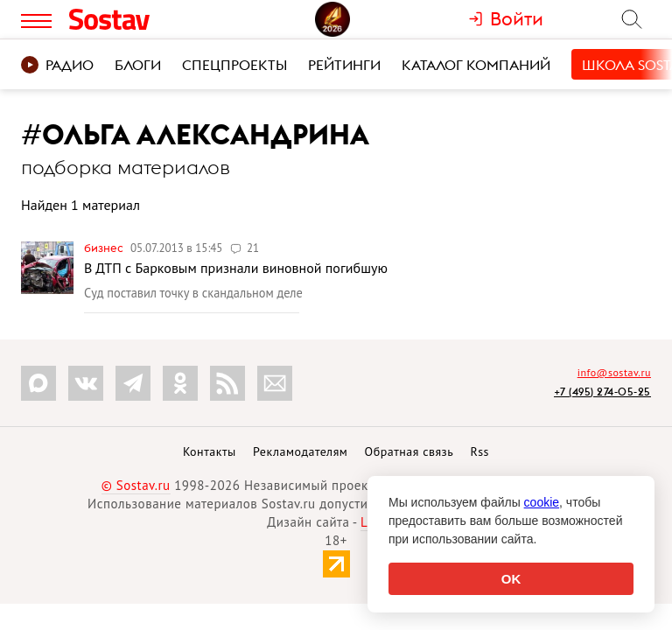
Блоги (138, 65)
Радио (57, 65)
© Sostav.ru (136, 485)
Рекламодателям (300, 451)
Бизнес (105, 248)
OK (511, 579)
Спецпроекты (234, 65)
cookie (542, 502)
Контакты (210, 451)
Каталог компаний (476, 65)
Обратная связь (409, 451)
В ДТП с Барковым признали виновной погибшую (236, 268)
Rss (480, 451)
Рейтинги (344, 65)
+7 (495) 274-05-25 (602, 392)
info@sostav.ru (614, 372)
